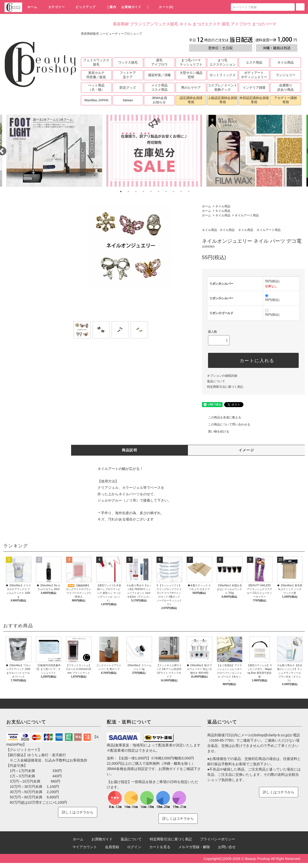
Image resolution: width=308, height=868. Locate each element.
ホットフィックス (223, 75)
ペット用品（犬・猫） (96, 87)
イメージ (246, 450)
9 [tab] (181, 191)
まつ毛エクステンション (223, 62)
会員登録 (112, 847)
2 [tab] (128, 191)
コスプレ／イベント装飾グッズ (222, 87)
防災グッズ (128, 88)
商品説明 (130, 450)
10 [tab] (189, 191)
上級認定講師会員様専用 (222, 100)
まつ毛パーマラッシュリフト (191, 62)
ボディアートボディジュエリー (254, 75)
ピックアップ (83, 7)
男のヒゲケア (191, 88)
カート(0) (163, 7)
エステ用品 (254, 62)
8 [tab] (174, 191)
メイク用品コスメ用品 (159, 87)
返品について (216, 381)
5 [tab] (151, 191)
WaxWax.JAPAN (96, 100)
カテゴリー (54, 7)
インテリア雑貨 (254, 88)
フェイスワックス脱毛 (96, 62)
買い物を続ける (216, 431)
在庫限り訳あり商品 (286, 87)
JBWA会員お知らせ (160, 100)
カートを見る (160, 847)
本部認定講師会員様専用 (254, 100)
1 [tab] (121, 191)
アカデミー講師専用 (286, 100)
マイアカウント (85, 847)
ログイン (134, 847)
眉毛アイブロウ (159, 62)
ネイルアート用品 (247, 215)
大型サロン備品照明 (191, 75)
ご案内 (109, 7)
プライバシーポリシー (218, 839)
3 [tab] (136, 191)
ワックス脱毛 (128, 62)
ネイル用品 (286, 62)
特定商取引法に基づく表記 (225, 387)
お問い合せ (227, 847)
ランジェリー (286, 75)
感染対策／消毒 (159, 75)
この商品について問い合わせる (226, 424)
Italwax (128, 100)
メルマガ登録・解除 (194, 847)
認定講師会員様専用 (191, 100)
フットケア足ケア (128, 75)
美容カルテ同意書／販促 (96, 75)
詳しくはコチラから (78, 812)
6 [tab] (159, 191)
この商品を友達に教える (222, 417)
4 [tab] (143, 191)
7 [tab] (166, 191)
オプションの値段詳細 (222, 376)
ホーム (32, 7)
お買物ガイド (131, 7)
